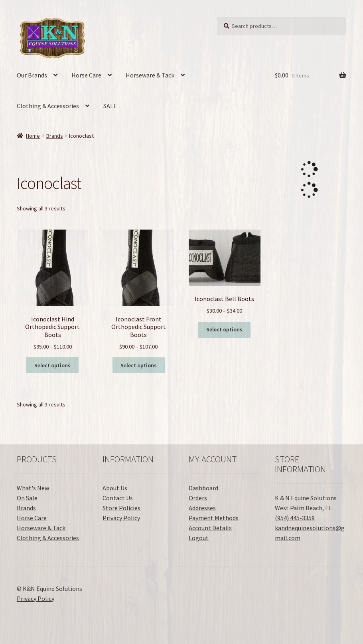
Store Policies (121, 508)
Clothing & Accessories (48, 106)
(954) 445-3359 (295, 518)
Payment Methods (214, 518)
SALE (110, 106)
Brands (55, 136)
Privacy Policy (121, 518)
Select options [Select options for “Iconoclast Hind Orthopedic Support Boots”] (52, 365)
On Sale (27, 498)
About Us (115, 488)
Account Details (210, 528)
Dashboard (203, 488)
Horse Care (86, 75)
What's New (33, 488)
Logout (199, 538)
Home (33, 136)
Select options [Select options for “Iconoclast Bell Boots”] (224, 329)
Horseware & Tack (150, 75)
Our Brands (32, 75)
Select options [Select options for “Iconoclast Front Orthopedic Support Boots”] (139, 365)
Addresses (202, 508)
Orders (198, 498)
